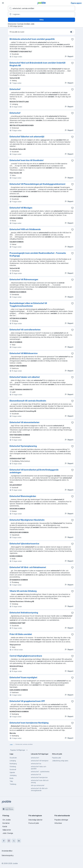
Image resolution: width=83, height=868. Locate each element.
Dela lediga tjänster (35, 820)
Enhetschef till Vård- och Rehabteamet (28, 567)
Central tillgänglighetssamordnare (26, 656)
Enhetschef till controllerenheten (25, 330)
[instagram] (9, 841)
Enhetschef (15, 89)
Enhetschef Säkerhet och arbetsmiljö (27, 137)
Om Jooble (7, 820)
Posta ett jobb (34, 823)
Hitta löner (58, 823)
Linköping (13, 761)
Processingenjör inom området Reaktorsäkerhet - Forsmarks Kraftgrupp (38, 254)
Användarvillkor (7, 851)
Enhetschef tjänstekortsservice (24, 544)
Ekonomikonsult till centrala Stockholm (28, 401)
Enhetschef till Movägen (21, 208)
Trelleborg (13, 784)
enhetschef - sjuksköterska (40, 772)
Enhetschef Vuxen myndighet (23, 677)
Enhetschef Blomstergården (23, 496)
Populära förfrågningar (19, 750)
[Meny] (3, 3)
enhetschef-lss (36, 764)
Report (69, 56)
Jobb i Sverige (8, 833)
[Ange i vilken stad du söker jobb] (41, 14)
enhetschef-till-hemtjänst (40, 761)
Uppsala (12, 772)
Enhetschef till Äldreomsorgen (24, 279)
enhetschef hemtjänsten (39, 777)
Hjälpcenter (7, 830)
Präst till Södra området (21, 634)
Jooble (15, 863)
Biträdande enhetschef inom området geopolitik (32, 39)
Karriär (5, 826)
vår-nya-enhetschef (38, 785)
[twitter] (14, 841)
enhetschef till (36, 774)
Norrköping (13, 764)
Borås (12, 778)
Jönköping (13, 775)
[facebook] (4, 841)
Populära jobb (56, 758)
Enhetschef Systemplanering (23, 446)
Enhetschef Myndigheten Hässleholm (27, 520)
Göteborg (13, 767)
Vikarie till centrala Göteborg (23, 591)
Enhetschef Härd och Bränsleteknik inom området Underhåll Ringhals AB (38, 64)
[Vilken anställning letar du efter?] (41, 8)
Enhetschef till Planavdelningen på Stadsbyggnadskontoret (38, 184)
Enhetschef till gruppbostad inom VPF (27, 701)
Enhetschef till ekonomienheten (25, 422)
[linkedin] (19, 841)
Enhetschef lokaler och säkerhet (25, 377)
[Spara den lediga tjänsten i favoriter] (72, 39)
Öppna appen (76, 3)
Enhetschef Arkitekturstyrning (24, 613)
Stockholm (13, 758)
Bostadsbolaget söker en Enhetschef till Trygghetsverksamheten (28, 305)
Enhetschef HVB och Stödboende (25, 229)
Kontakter (6, 823)
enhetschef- (35, 758)
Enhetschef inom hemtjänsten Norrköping (29, 723)
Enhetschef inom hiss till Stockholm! (27, 160)
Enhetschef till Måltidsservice (24, 353)
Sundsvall (13, 769)
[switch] (72, 32)
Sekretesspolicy (8, 855)
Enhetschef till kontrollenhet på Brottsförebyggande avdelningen (34, 471)
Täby (11, 781)
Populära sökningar (61, 820)
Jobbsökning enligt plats (60, 761)
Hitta (41, 20)
